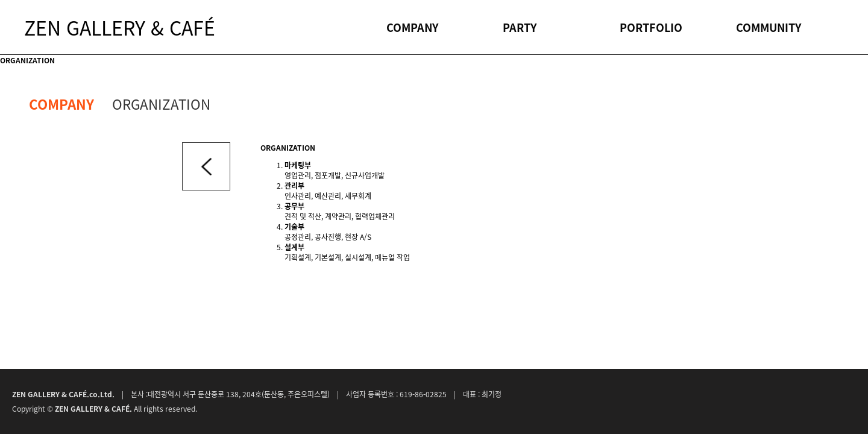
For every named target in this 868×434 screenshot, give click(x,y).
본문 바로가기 (0, 0)
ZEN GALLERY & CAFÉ (120, 27)
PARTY (520, 27)
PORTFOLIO (651, 27)
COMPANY (412, 27)
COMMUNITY (769, 27)
